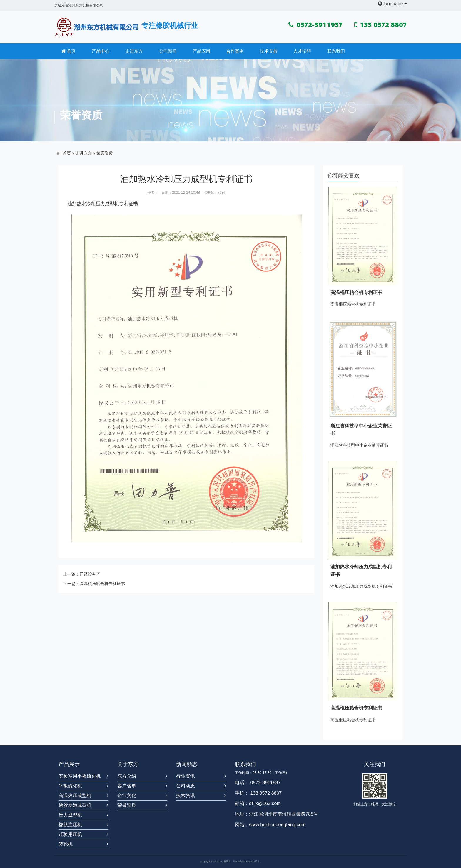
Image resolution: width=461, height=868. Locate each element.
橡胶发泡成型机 (75, 805)
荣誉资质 (105, 153)
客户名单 (127, 786)
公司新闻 (168, 51)
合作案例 (235, 51)
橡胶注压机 (70, 825)
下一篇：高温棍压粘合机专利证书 (94, 584)
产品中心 (101, 51)
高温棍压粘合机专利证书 (356, 292)
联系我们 (336, 51)
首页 (69, 51)
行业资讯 (186, 776)
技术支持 (269, 51)
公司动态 (186, 786)
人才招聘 (302, 51)
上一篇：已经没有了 (82, 574)
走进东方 (134, 51)
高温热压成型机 (75, 796)
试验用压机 (70, 834)
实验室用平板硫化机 (80, 776)
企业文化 (127, 796)
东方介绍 (127, 776)
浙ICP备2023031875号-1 (246, 861)
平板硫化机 (70, 786)
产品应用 (201, 51)
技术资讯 (186, 796)
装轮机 (66, 844)
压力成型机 (107, 204)
